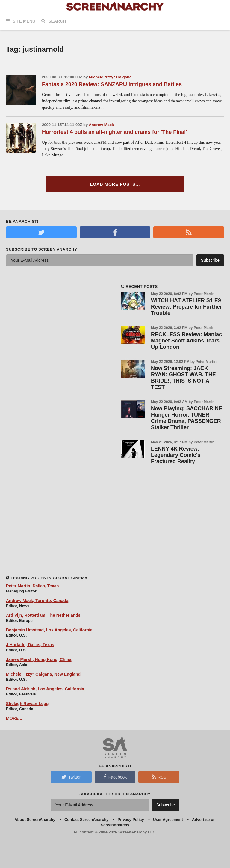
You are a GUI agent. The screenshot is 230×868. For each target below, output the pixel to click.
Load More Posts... (115, 184)
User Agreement (168, 820)
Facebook (115, 777)
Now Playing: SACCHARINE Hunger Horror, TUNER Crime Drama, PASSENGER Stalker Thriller (187, 418)
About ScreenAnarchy (35, 820)
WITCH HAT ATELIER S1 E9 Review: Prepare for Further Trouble (186, 307)
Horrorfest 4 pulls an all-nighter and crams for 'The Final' (115, 132)
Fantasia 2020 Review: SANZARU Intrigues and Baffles (112, 84)
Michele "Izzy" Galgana (110, 77)
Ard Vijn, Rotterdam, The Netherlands (43, 615)
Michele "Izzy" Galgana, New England (43, 674)
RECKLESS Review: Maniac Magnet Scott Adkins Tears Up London (186, 341)
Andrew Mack (101, 125)
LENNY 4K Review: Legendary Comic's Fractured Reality (176, 455)
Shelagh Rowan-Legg (27, 704)
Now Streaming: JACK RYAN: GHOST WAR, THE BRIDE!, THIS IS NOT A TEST (183, 378)
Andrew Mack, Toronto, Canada (37, 601)
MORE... (14, 718)
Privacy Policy (131, 820)
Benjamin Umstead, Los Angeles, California (49, 630)
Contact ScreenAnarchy (86, 820)
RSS (159, 777)
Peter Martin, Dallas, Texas (32, 586)
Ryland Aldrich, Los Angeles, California (45, 689)
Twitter (71, 777)
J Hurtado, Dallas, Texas (30, 645)
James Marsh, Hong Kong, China (39, 659)
